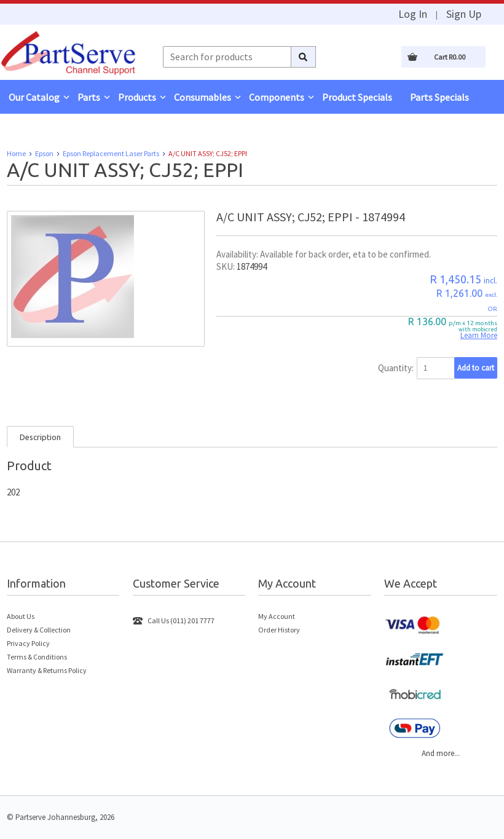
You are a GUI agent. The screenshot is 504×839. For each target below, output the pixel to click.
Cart (450, 57)
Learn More (479, 335)
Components (277, 97)
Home (16, 153)
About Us (21, 616)
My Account (277, 616)
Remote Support (44, 131)
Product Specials (357, 97)
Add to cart (476, 368)
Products (137, 97)
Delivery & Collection (39, 630)
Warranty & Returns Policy (47, 670)
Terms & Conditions (37, 657)
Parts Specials (439, 97)
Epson (44, 153)
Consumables (203, 97)
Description (40, 437)
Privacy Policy (28, 643)
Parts (89, 97)
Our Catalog (34, 97)
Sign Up (464, 14)
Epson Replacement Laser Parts (111, 153)
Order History (279, 630)
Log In (413, 14)
